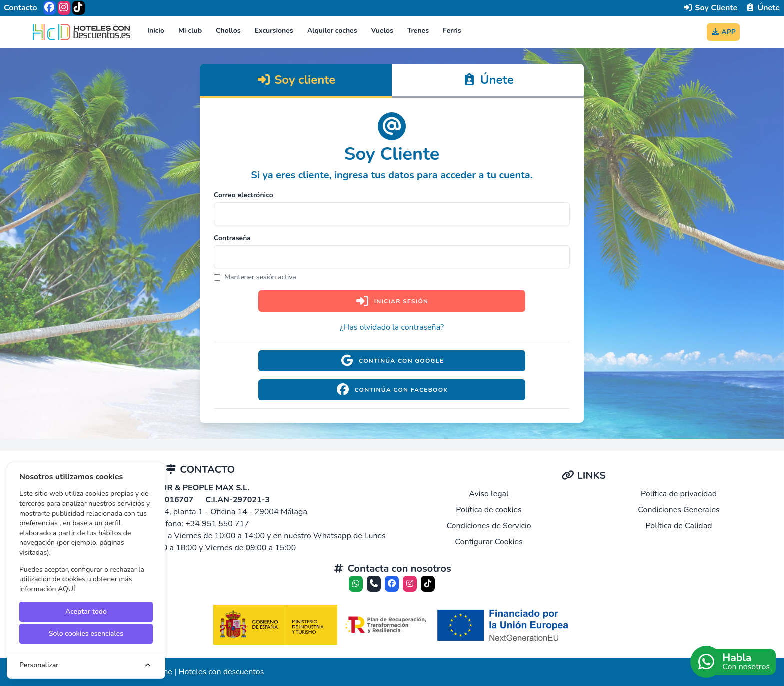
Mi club (190, 31)
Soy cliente (296, 80)
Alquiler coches (332, 31)
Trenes (418, 31)
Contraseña (232, 238)
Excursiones (274, 31)
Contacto (21, 8)
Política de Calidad (679, 526)
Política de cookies (489, 510)
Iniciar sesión (392, 301)
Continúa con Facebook (392, 390)
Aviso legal (489, 494)
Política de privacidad (679, 494)
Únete (763, 8)
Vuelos (382, 31)
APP (723, 32)
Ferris (452, 31)
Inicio (156, 31)
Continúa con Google (392, 361)
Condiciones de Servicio (489, 526)
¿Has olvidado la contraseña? (392, 327)
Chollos (228, 31)
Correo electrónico (244, 195)
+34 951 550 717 (217, 524)
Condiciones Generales (679, 510)
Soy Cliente (710, 8)
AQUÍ (67, 589)
